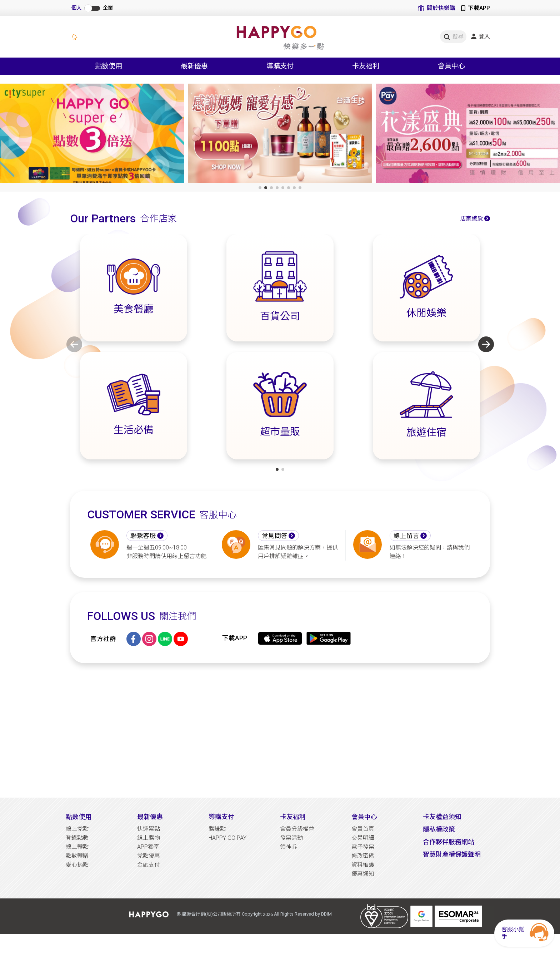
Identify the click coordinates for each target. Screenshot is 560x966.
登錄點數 (77, 838)
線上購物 (149, 838)
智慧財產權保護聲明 (452, 854)
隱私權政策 (439, 829)
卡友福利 (293, 817)
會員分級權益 (297, 829)
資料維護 (363, 865)
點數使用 (79, 817)
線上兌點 (77, 829)
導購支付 (221, 817)
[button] (260, 188)
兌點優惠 (149, 856)
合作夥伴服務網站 (449, 842)
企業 (108, 8)
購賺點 (217, 829)
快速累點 (149, 829)
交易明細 (363, 838)
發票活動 (291, 838)
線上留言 (406, 536)
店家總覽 (472, 219)
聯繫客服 (143, 536)
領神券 (289, 847)
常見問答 (275, 536)
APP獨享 (148, 847)
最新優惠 (150, 817)
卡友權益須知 (442, 817)
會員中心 (364, 817)
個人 (76, 8)
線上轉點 (77, 847)
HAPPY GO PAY (227, 838)
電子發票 (363, 847)
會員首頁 (363, 829)
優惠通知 (363, 874)
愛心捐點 (77, 865)
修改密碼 (363, 856)
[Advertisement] (280, 730)
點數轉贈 (77, 856)
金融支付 (149, 865)
